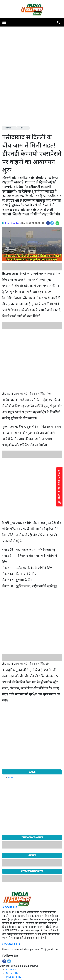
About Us (10, 907)
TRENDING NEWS (32, 837)
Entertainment (32, 871)
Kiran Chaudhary (13, 223)
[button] (4, 22)
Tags (32, 772)
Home (8, 128)
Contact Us (11, 944)
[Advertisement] (31, 360)
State (32, 855)
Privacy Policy (14, 977)
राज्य (22, 128)
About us (11, 970)
